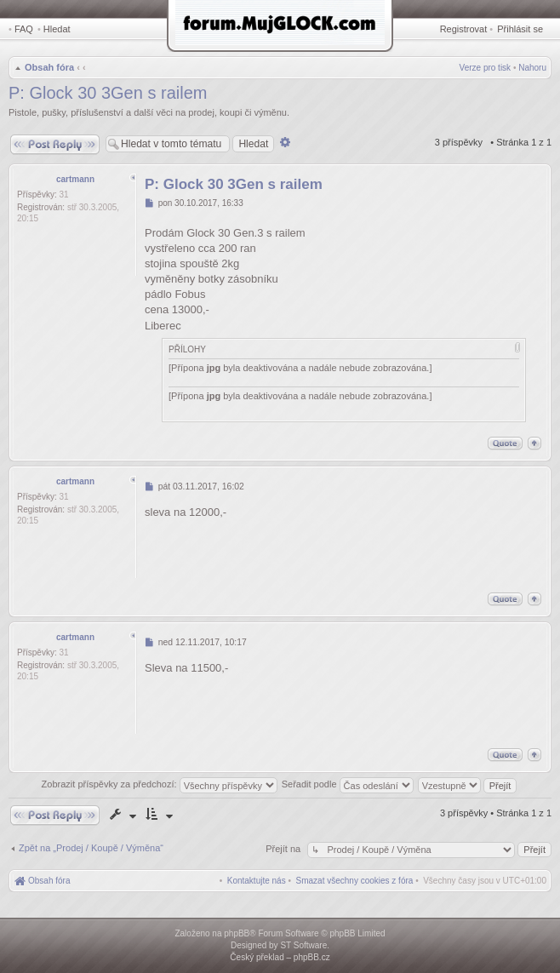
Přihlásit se (520, 29)
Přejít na (284, 849)
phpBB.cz (312, 957)
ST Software (303, 945)
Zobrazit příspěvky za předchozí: (160, 784)
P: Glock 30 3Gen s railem (108, 93)
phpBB (237, 933)
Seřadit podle (348, 784)
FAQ (24, 29)
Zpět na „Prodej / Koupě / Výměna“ (91, 848)
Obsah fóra (49, 67)
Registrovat (464, 29)
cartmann (75, 179)
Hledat (57, 29)
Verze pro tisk (486, 68)
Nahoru (532, 68)
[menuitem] (355, 881)
